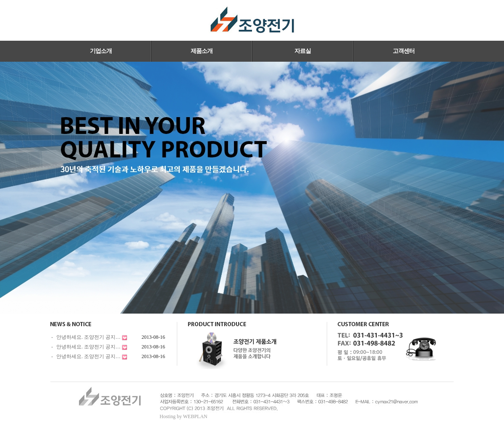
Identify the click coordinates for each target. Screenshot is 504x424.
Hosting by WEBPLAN (184, 416)
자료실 (303, 51)
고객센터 (404, 51)
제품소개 (202, 51)
